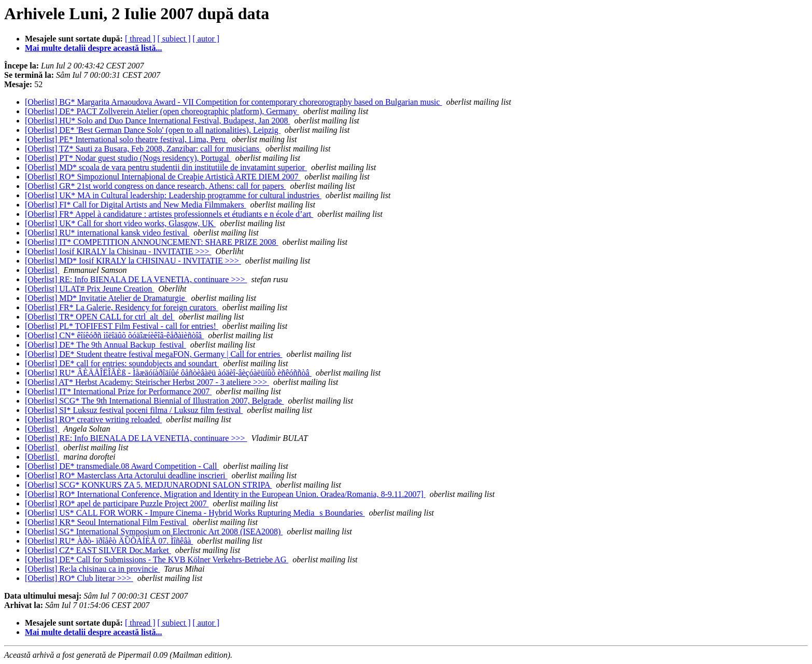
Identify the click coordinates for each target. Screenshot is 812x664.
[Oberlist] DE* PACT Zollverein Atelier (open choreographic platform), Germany (162, 111)
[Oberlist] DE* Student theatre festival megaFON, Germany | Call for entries (153, 354)
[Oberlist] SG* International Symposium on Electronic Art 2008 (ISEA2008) (154, 531)
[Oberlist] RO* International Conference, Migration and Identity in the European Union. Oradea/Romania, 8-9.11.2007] (225, 494)
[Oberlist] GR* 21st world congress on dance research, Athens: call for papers (155, 186)
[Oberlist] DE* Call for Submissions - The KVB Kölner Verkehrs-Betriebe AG (157, 559)
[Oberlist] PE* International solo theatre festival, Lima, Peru (126, 139)
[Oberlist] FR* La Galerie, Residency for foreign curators (122, 307)
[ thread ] (140, 39)
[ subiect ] (174, 39)
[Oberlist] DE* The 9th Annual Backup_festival (106, 345)
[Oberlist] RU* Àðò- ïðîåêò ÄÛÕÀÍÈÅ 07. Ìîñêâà (109, 541)
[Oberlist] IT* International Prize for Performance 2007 (118, 391)
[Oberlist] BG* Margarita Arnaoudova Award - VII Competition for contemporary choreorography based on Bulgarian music (233, 102)
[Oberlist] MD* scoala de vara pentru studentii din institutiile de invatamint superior (166, 167)
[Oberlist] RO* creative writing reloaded (93, 419)
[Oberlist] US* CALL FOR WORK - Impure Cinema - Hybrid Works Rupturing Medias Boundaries (195, 513)
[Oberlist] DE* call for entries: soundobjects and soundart (122, 363)
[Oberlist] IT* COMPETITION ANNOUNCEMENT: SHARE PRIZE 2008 (152, 242)
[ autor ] (206, 39)
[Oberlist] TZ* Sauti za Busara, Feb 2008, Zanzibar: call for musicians (143, 149)
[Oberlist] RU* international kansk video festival (107, 233)
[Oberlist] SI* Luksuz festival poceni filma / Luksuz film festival (134, 410)
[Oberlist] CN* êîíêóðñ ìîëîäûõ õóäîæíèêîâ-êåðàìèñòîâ (114, 335)
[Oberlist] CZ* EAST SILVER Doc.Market (98, 550)
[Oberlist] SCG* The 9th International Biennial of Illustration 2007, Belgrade (155, 401)
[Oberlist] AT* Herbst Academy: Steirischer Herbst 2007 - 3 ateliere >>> (147, 382)
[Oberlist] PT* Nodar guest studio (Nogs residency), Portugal (128, 158)
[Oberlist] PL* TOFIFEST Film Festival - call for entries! (122, 326)
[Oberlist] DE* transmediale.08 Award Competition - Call (122, 466)
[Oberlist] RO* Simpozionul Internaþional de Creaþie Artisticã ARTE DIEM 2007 (163, 177)
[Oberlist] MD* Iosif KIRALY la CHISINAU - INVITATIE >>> (133, 261)
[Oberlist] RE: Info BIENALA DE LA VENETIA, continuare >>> (136, 279)
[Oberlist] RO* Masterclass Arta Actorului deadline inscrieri (126, 475)
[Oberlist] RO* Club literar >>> (79, 578)
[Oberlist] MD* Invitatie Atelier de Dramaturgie (106, 298)
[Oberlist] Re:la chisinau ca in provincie (92, 569)
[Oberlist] (42, 270)
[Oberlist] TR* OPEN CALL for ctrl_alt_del (100, 317)
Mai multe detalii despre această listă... (94, 48)
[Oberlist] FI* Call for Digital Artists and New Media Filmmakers (136, 205)
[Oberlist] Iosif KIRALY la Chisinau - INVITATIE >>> (118, 251)
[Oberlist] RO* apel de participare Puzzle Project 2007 (117, 503)
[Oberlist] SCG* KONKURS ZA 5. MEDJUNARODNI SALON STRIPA (148, 485)
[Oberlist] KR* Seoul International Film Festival (107, 522)
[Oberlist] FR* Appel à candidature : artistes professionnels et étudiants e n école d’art (169, 214)
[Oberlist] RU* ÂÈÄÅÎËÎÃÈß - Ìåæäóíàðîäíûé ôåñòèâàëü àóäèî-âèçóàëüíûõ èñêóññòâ (168, 373)
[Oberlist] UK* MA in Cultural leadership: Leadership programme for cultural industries (173, 195)
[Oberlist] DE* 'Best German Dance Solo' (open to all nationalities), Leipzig (153, 130)
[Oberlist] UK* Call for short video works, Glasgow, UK (120, 223)
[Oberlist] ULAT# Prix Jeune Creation (89, 289)
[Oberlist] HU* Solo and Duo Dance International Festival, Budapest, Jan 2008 (157, 121)
